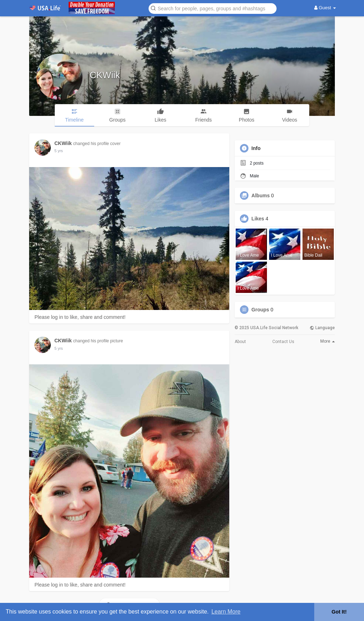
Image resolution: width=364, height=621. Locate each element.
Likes (258, 219)
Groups (260, 310)
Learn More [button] (226, 612)
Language (322, 328)
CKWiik (105, 75)
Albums (260, 196)
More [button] (328, 341)
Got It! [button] (339, 612)
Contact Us (283, 342)
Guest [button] (325, 8)
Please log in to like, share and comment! (80, 317)
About (240, 342)
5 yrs (59, 151)
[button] (213, 8)
